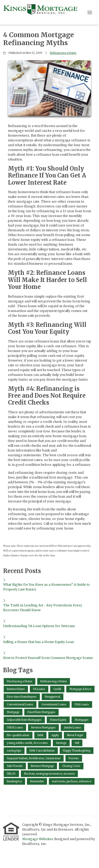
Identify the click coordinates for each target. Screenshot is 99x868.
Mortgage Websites (38, 839)
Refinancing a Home (63, 53)
